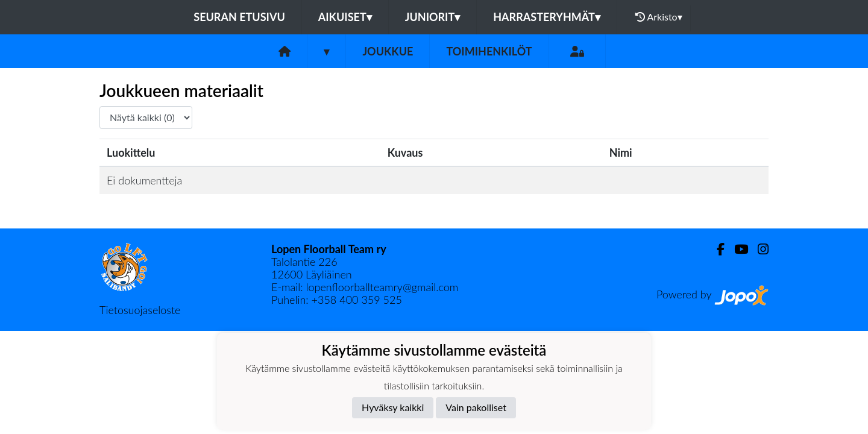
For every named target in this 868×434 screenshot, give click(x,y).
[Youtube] (736, 249)
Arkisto (659, 17)
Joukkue (388, 51)
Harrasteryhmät (547, 17)
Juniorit (433, 17)
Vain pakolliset (476, 407)
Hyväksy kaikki (393, 407)
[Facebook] (716, 249)
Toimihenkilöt (489, 51)
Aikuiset (345, 17)
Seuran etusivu (239, 17)
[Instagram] (758, 249)
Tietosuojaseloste (140, 310)
